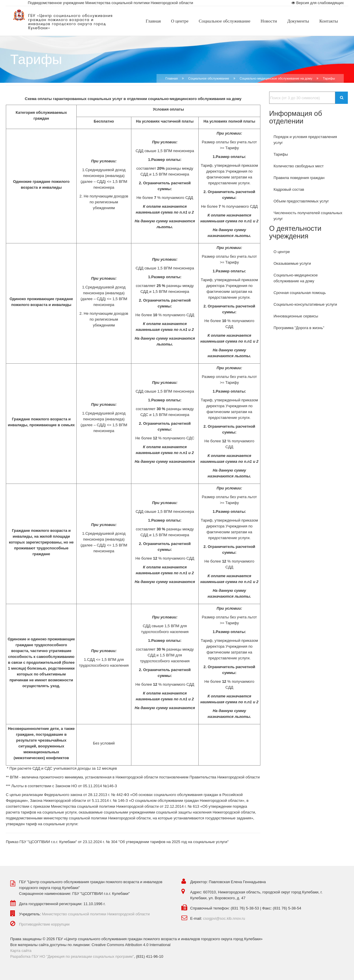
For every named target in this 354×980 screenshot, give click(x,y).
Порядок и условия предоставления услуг (305, 140)
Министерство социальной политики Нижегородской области (96, 914)
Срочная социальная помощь (300, 293)
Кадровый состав (289, 189)
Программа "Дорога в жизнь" (299, 328)
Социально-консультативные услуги (305, 304)
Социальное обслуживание (209, 78)
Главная (171, 78)
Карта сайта (21, 951)
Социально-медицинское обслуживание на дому (276, 78)
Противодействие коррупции (44, 924)
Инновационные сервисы (296, 316)
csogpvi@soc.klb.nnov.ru (224, 918)
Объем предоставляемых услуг (301, 201)
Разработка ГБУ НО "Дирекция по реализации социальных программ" (72, 956)
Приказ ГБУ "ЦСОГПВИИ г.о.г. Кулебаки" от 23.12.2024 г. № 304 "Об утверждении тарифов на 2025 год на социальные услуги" (117, 842)
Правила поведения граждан (299, 178)
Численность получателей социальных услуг (308, 216)
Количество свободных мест (299, 166)
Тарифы (281, 154)
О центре (282, 252)
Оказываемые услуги (292, 263)
